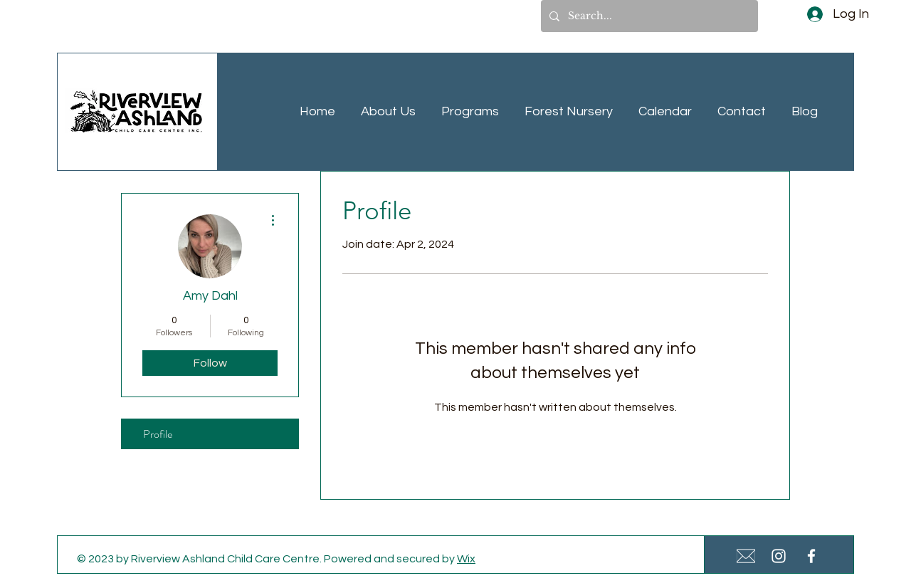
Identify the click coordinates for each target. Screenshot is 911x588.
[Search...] (648, 16)
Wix (466, 559)
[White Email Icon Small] (746, 556)
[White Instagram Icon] (779, 556)
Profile (158, 434)
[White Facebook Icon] (811, 556)
